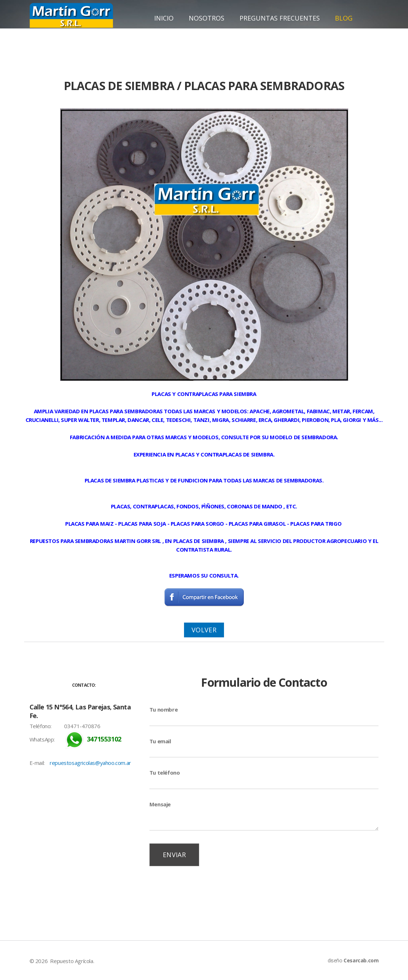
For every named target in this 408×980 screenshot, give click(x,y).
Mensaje (160, 804)
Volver (204, 630)
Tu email (160, 741)
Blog (344, 18)
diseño (353, 960)
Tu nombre (163, 709)
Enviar (174, 855)
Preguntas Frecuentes (280, 18)
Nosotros (207, 18)
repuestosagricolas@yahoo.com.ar (90, 763)
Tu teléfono (165, 772)
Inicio (164, 18)
